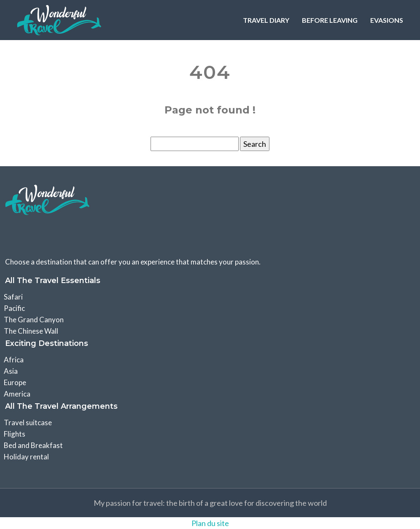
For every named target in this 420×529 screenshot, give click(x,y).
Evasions (387, 20)
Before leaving (330, 20)
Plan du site (210, 523)
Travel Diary (266, 20)
